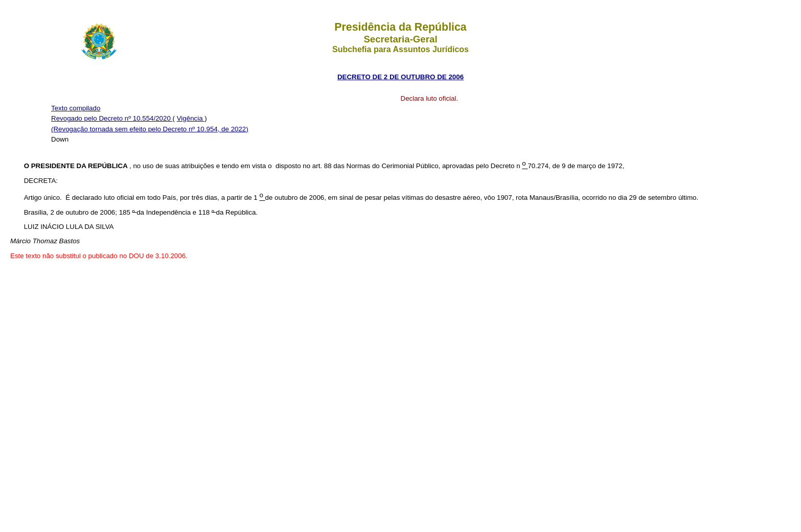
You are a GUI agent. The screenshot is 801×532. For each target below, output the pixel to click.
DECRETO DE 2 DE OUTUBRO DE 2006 (400, 77)
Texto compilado (76, 108)
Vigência (191, 118)
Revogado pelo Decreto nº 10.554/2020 (112, 118)
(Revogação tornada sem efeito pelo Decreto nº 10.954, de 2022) (150, 129)
